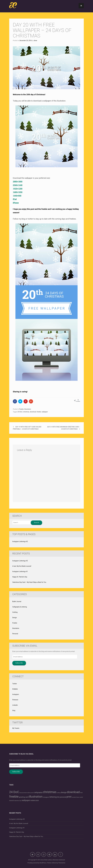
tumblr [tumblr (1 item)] (81, 797)
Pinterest (15, 700)
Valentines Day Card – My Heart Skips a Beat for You (29, 582)
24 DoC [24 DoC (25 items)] (14, 792)
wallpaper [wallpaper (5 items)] (26, 800)
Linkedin (15, 705)
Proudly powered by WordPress (37, 863)
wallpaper (45, 412)
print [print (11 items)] (69, 797)
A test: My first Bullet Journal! (22, 566)
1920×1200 (18, 189)
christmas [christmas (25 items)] (50, 792)
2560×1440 (18, 185)
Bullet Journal (17, 601)
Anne (35, 41)
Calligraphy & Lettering (20, 607)
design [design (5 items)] (64, 792)
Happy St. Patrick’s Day (20, 577)
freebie (39, 412)
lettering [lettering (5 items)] (53, 797)
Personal (15, 634)
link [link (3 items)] (58, 797)
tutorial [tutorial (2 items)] (11, 800)
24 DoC (20, 412)
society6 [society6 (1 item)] (74, 797)
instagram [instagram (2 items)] (46, 797)
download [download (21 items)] (73, 792)
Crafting (15, 612)
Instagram (16, 694)
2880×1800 (18, 182)
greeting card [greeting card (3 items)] (24, 797)
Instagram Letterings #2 (20, 541)
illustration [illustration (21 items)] (36, 797)
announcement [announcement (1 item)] (23, 793)
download (33, 412)
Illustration (28, 409)
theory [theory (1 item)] (78, 797)
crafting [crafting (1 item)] (59, 793)
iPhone (16, 203)
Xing (14, 710)
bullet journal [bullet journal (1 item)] (30, 793)
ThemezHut (62, 863)
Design (15, 618)
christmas (26, 412)
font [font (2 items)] (81, 793)
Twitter (15, 684)
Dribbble (15, 689)
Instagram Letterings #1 (20, 571)
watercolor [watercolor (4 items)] (35, 800)
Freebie (21, 409)
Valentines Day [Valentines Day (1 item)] (18, 801)
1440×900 (17, 196)
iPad (15, 199)
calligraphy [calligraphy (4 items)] (38, 792)
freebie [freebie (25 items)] (14, 797)
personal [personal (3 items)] (63, 797)
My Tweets (16, 728)
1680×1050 (18, 192)
